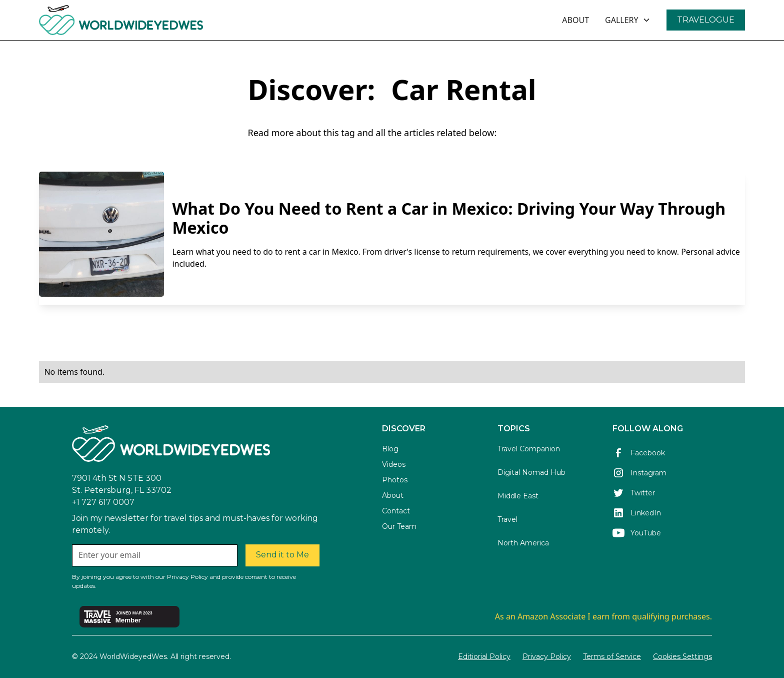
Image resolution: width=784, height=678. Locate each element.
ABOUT (575, 20)
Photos (395, 480)
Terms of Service (612, 656)
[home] (148, 20)
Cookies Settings (682, 656)
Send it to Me (282, 555)
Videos (394, 464)
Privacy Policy (547, 656)
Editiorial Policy (484, 656)
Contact (396, 511)
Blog (390, 449)
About (393, 495)
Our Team (399, 526)
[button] (628, 20)
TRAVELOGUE (706, 20)
